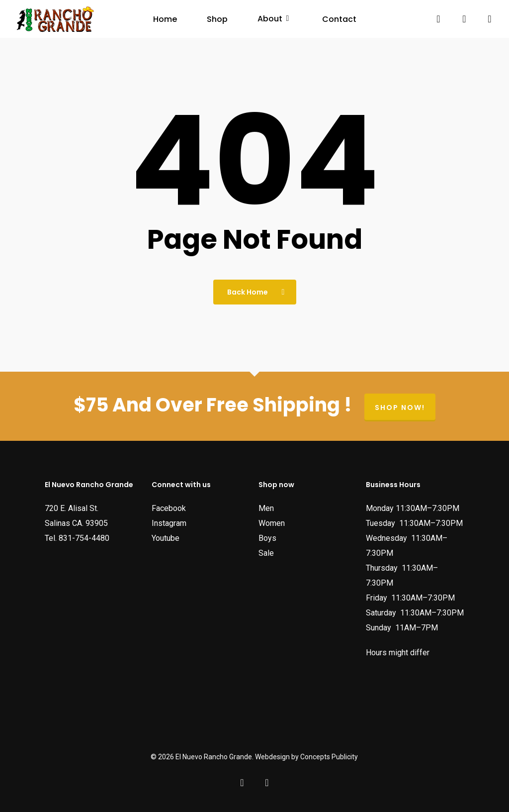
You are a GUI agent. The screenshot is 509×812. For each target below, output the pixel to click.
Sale (266, 553)
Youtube (166, 538)
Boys (267, 538)
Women (272, 523)
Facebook (169, 508)
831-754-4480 (84, 538)
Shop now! (400, 407)
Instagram (169, 523)
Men (266, 508)
